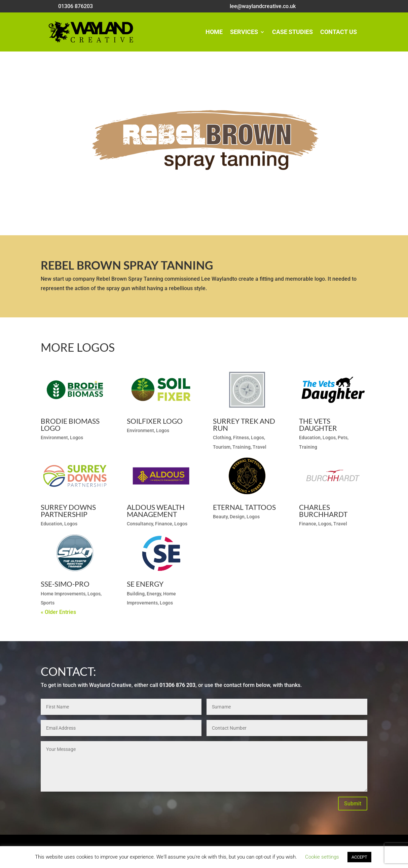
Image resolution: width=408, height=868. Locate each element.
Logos (77, 438)
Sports (48, 603)
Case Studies (292, 32)
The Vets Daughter (318, 424)
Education (310, 438)
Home (214, 32)
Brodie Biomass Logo (70, 424)
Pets (343, 438)
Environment (54, 438)
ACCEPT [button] (359, 857)
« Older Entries (58, 612)
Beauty (220, 517)
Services (244, 32)
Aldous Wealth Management (156, 511)
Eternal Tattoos (244, 507)
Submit (353, 804)
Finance (164, 524)
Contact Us (339, 32)
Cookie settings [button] (322, 857)
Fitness (241, 438)
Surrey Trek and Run (244, 424)
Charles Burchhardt (323, 511)
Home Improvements (63, 594)
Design (237, 517)
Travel (259, 447)
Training (242, 447)
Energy (154, 594)
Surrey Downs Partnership (68, 511)
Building (136, 594)
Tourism (222, 447)
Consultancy (140, 524)
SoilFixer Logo (155, 421)
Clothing (222, 438)
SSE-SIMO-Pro (65, 584)
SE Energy (145, 584)
